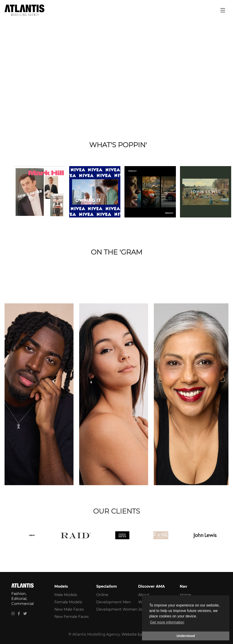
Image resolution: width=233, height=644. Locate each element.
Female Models (68, 602)
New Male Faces (69, 609)
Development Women (117, 609)
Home (185, 595)
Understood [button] (186, 636)
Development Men (114, 602)
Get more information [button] (167, 622)
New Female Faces (72, 617)
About (144, 595)
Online (102, 595)
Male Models (66, 595)
